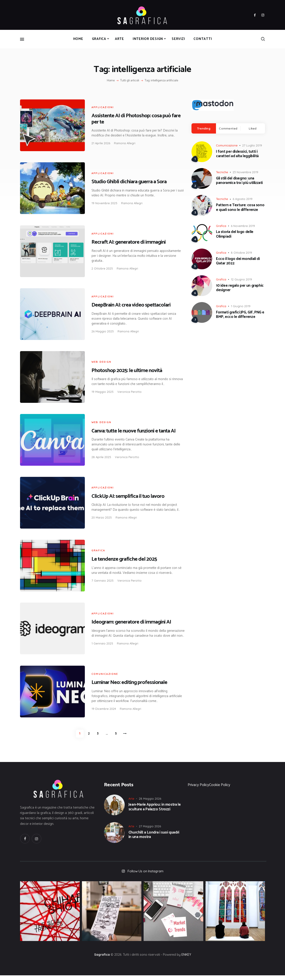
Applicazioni (103, 107)
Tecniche (222, 172)
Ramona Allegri (125, 143)
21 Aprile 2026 (101, 143)
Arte (131, 803)
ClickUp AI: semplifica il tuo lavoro (128, 496)
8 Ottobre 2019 (241, 253)
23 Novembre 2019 (245, 172)
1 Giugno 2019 (241, 306)
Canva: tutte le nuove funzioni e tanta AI (133, 431)
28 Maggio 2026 (150, 803)
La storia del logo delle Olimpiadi (235, 234)
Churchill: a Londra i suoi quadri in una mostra (154, 839)
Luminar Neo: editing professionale (129, 682)
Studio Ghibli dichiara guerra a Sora (129, 182)
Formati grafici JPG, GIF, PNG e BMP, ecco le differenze (240, 315)
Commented (228, 128)
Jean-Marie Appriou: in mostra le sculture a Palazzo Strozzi (155, 811)
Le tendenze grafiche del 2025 (124, 559)
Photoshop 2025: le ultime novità (127, 371)
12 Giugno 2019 (241, 279)
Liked (253, 128)
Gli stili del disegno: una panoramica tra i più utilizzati (239, 181)
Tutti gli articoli (130, 81)
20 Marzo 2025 (102, 517)
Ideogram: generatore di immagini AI (131, 622)
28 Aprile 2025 (101, 457)
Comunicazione (105, 674)
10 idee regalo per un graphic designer (240, 288)
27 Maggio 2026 (150, 831)
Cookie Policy (220, 789)
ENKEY (186, 959)
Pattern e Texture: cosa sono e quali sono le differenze (240, 207)
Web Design (101, 362)
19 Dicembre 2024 (104, 709)
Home (111, 81)
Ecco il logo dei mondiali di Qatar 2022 (238, 261)
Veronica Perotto (129, 392)
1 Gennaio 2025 (102, 643)
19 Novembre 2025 (104, 203)
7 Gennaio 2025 (103, 581)
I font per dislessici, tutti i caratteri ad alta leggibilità (237, 154)
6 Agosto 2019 (243, 199)
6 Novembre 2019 (243, 226)
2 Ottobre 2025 (102, 268)
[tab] (204, 128)
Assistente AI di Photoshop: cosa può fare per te (136, 119)
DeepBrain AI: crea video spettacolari (131, 305)
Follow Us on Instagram (146, 875)
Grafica (98, 550)
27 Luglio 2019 (252, 145)
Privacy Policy (198, 789)
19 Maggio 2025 (103, 392)
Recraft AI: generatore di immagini (129, 242)
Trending (204, 128)
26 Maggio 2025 (103, 331)
